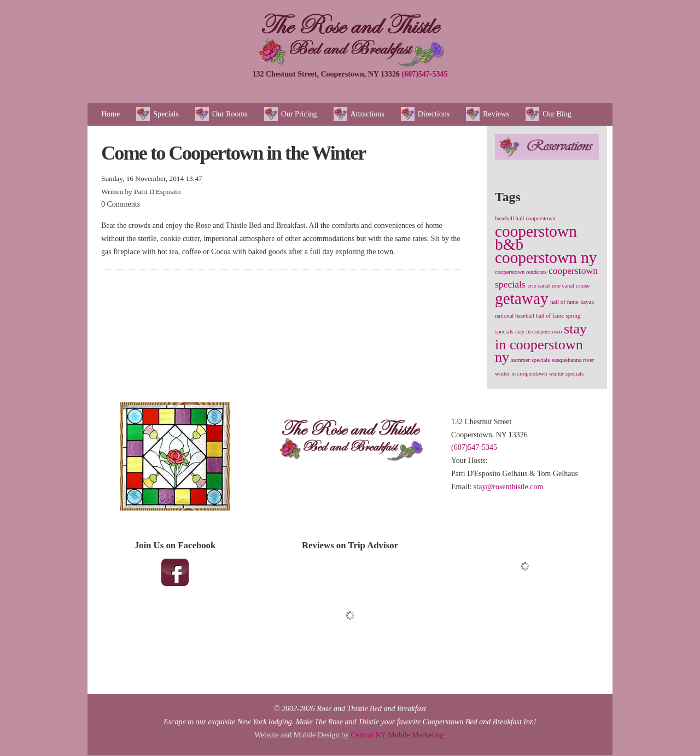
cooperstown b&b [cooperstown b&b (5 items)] (536, 238)
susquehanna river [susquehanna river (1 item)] (573, 360)
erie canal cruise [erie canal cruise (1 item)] (571, 286)
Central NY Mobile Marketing (397, 735)
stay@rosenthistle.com (509, 487)
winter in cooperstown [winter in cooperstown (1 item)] (521, 374)
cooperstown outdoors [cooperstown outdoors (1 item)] (521, 272)
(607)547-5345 (425, 74)
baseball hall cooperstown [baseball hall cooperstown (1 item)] (525, 218)
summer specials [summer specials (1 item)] (531, 360)
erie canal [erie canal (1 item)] (538, 286)
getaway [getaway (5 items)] (522, 298)
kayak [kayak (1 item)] (587, 302)
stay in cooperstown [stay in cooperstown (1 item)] (538, 332)
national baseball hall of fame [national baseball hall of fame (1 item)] (529, 316)
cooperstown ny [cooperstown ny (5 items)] (546, 257)
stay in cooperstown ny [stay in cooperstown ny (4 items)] (541, 343)
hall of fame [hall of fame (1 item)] (564, 302)
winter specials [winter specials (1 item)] (567, 374)
